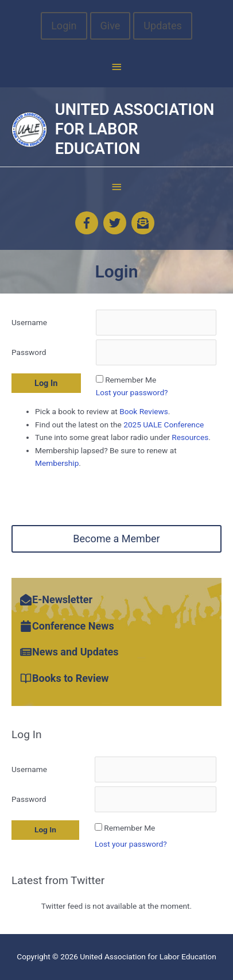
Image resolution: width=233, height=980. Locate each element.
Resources (190, 437)
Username (29, 322)
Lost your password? (132, 392)
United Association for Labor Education (135, 129)
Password (29, 352)
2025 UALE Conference (163, 425)
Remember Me (131, 380)
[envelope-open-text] (145, 223)
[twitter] (116, 223)
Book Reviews (144, 411)
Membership (57, 463)
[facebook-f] (88, 223)
